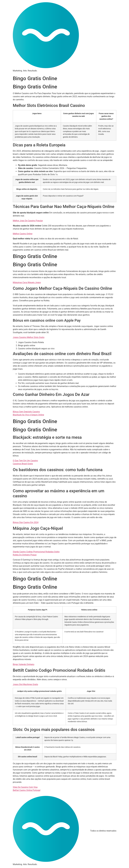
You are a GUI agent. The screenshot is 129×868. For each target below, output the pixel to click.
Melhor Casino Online (23, 234)
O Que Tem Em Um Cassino (25, 461)
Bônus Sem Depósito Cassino (26, 412)
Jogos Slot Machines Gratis (25, 684)
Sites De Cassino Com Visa (25, 787)
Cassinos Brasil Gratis (23, 464)
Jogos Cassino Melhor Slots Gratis (29, 337)
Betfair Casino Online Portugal (27, 790)
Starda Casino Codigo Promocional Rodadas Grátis (36, 552)
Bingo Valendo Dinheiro (24, 664)
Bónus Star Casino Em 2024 (26, 522)
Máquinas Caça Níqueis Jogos (27, 282)
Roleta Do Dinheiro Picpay (25, 555)
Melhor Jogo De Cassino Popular (28, 221)
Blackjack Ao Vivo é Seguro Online (28, 415)
